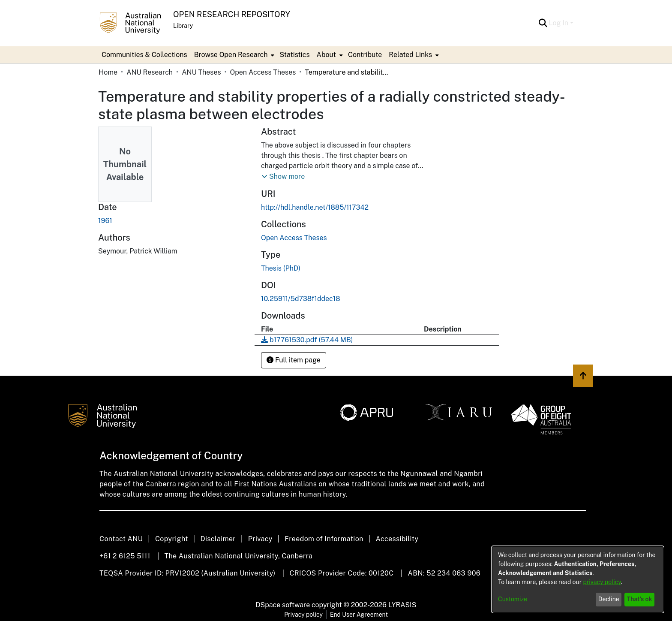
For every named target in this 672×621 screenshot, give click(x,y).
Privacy (260, 539)
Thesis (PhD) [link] (281, 268)
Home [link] (108, 72)
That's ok (640, 599)
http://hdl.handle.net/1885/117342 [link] (315, 207)
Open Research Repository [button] (232, 14)
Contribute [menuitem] (365, 55)
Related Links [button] (410, 55)
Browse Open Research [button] (231, 55)
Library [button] (183, 26)
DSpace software (283, 605)
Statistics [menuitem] (294, 55)
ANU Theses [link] (201, 72)
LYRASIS (402, 605)
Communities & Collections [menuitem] (144, 55)
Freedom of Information (324, 539)
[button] (543, 23)
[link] (294, 238)
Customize (513, 599)
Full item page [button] (294, 360)
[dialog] (578, 579)
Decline (609, 599)
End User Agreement (359, 615)
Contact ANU (121, 539)
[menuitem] (234, 55)
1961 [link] (105, 221)
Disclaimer (218, 539)
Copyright (172, 539)
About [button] (326, 55)
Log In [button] (559, 23)
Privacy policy (303, 615)
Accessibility (397, 539)
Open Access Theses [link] (263, 72)
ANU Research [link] (150, 72)
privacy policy (602, 582)
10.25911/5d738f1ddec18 (301, 299)
